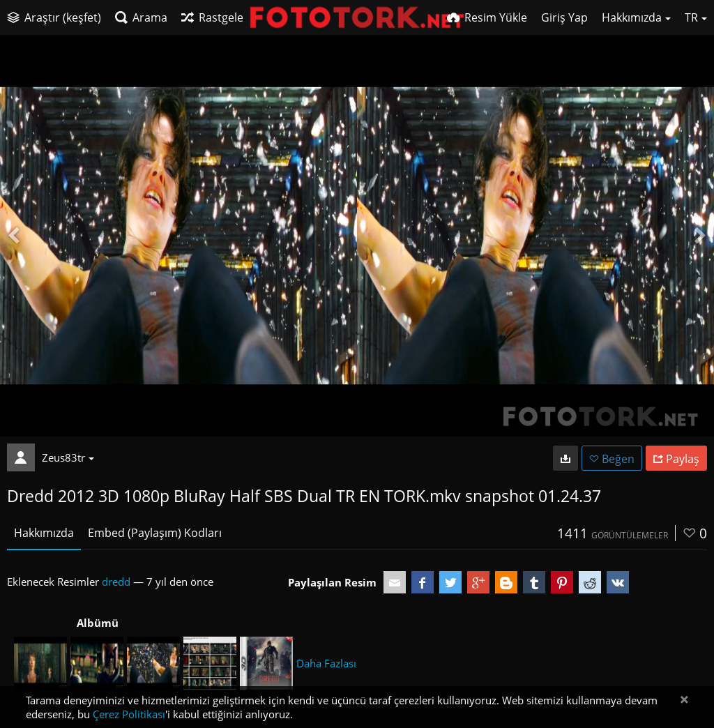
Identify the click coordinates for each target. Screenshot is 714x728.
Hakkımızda (44, 533)
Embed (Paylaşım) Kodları (155, 533)
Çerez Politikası (129, 714)
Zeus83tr (68, 457)
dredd (116, 582)
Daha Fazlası (326, 663)
